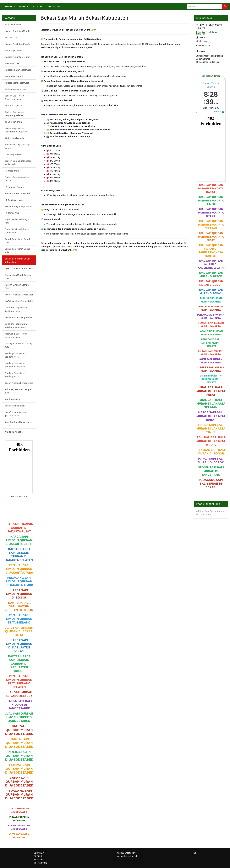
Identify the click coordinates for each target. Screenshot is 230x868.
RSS (195, 853)
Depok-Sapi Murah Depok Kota (17, 241)
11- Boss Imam (12, 171)
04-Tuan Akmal (12, 63)
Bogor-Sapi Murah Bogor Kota (17, 221)
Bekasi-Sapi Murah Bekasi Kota (17, 251)
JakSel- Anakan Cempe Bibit (19, 301)
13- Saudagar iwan (14, 200)
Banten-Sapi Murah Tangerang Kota (14, 97)
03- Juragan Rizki (13, 50)
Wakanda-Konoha (14, 432)
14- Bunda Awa (12, 213)
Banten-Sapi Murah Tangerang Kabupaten (16, 130)
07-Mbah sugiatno (13, 106)
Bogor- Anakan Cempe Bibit (19, 383)
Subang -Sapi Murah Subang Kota (18, 345)
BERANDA (10, 7)
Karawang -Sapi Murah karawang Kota (16, 335)
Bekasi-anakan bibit (15, 406)
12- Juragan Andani (14, 187)
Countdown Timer (19, 496)
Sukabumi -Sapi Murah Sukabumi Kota (16, 309)
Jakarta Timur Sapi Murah (17, 57)
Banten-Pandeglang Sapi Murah (17, 179)
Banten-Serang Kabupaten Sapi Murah (18, 163)
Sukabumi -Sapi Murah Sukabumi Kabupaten (16, 326)
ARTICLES (37, 7)
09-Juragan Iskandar (15, 138)
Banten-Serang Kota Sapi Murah (17, 146)
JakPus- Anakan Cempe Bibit (19, 295)
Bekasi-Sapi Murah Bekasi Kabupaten (17, 260)
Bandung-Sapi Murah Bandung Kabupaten (15, 365)
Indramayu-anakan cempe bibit (18, 391)
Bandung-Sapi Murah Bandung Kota (15, 355)
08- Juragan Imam (13, 122)
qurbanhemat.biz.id (127, 856)
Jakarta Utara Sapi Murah (17, 83)
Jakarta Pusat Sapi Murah (17, 44)
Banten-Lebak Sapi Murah (18, 193)
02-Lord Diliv (11, 38)
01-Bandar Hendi (13, 25)
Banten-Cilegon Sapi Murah (18, 206)
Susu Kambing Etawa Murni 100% (18, 424)
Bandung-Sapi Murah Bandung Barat (15, 375)
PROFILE (24, 7)
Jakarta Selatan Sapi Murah (18, 70)
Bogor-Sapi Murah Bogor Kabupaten (17, 231)
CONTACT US (53, 7)
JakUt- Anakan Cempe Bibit (18, 317)
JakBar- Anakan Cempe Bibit (19, 269)
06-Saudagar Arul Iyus (15, 89)
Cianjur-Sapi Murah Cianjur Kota (18, 277)
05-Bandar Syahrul (14, 76)
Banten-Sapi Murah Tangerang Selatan (14, 114)
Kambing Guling (12, 399)
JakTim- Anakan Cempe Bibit (17, 286)
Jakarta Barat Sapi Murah (17, 31)
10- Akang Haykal (13, 154)
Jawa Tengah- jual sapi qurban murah (16, 414)
